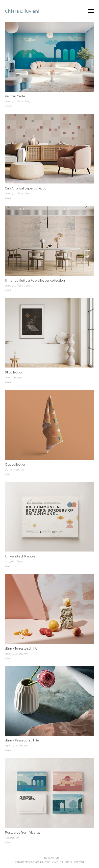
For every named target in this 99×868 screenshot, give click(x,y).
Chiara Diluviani (22, 11)
